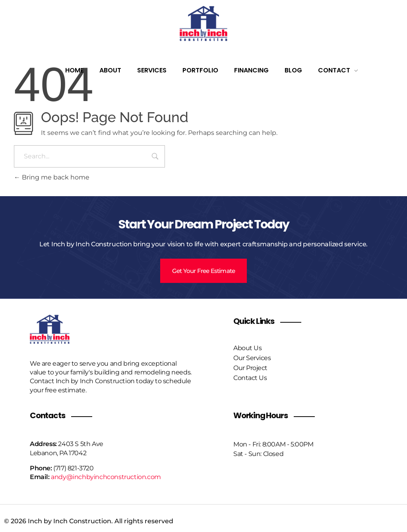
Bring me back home (52, 177)
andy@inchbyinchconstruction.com (106, 475)
